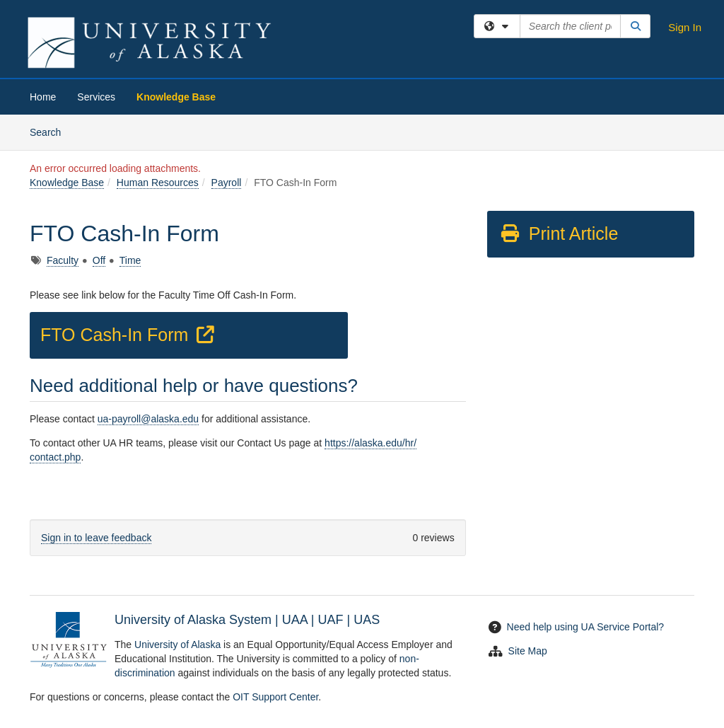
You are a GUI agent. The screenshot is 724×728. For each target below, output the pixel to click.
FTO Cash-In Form (130, 335)
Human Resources (158, 183)
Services (96, 97)
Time (130, 260)
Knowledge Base (176, 97)
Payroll (227, 183)
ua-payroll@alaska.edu (148, 419)
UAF (330, 620)
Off (99, 260)
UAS (367, 620)
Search (51, 131)
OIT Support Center (275, 697)
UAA (295, 620)
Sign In (685, 27)
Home (43, 97)
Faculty (63, 260)
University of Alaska (177, 645)
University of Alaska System (193, 620)
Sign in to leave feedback (96, 538)
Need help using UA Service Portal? (586, 627)
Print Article (559, 233)
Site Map (528, 651)
